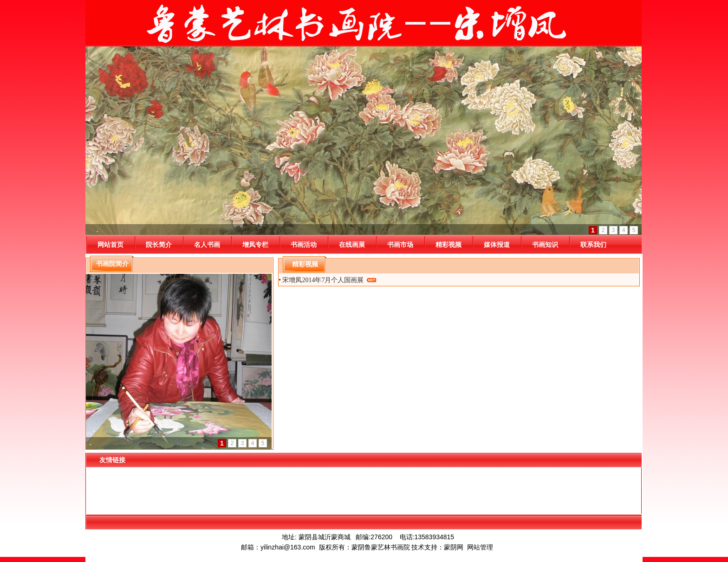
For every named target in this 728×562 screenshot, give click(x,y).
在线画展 (352, 245)
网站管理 (480, 547)
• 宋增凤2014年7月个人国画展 (327, 280)
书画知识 (545, 245)
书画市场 (400, 245)
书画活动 (304, 245)
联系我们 (593, 245)
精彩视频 (448, 245)
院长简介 (159, 245)
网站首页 (110, 245)
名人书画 (207, 245)
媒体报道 (497, 245)
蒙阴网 (454, 547)
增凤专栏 (255, 245)
